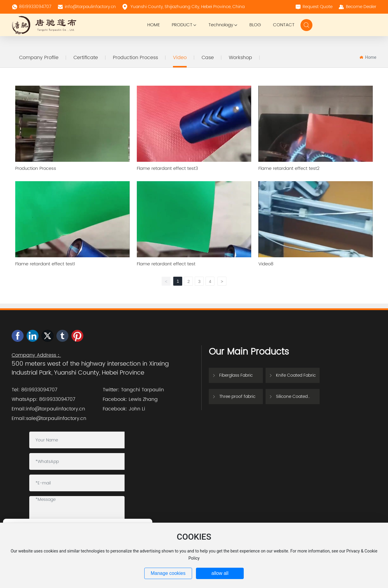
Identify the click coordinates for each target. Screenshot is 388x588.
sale (31, 418)
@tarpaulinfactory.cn (61, 418)
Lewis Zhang (143, 399)
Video (180, 58)
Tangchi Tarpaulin (142, 390)
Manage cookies (168, 573)
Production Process (135, 58)
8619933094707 (32, 7)
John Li (137, 409)
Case (208, 58)
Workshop (240, 58)
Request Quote (314, 7)
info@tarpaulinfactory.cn (87, 7)
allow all (220, 573)
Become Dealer (357, 7)
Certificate (86, 58)
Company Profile (39, 58)
